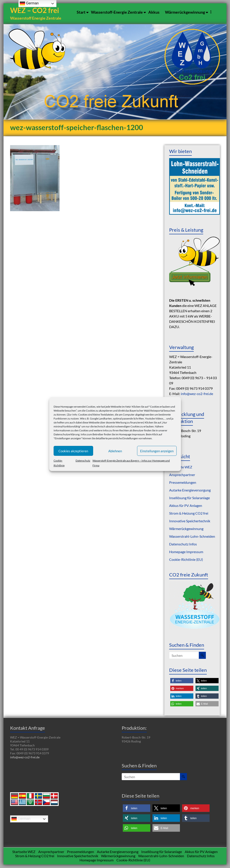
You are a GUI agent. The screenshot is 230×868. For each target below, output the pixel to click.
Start (81, 12)
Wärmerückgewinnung (185, 12)
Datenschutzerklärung (67, 434)
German (21, 819)
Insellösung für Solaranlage (189, 498)
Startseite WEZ (24, 852)
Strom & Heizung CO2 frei (189, 513)
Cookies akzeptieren (73, 451)
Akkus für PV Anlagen (186, 506)
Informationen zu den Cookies (71, 430)
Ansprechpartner (182, 475)
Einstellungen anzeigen (157, 451)
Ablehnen (115, 451)
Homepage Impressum (132, 434)
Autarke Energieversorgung (190, 490)
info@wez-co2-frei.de (197, 394)
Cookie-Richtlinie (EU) (186, 560)
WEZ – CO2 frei (35, 10)
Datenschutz (83, 461)
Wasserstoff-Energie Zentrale (117, 12)
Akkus (154, 12)
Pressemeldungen (183, 483)
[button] (182, 681)
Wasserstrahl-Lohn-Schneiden (192, 536)
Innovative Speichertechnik (190, 521)
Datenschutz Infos (183, 544)
